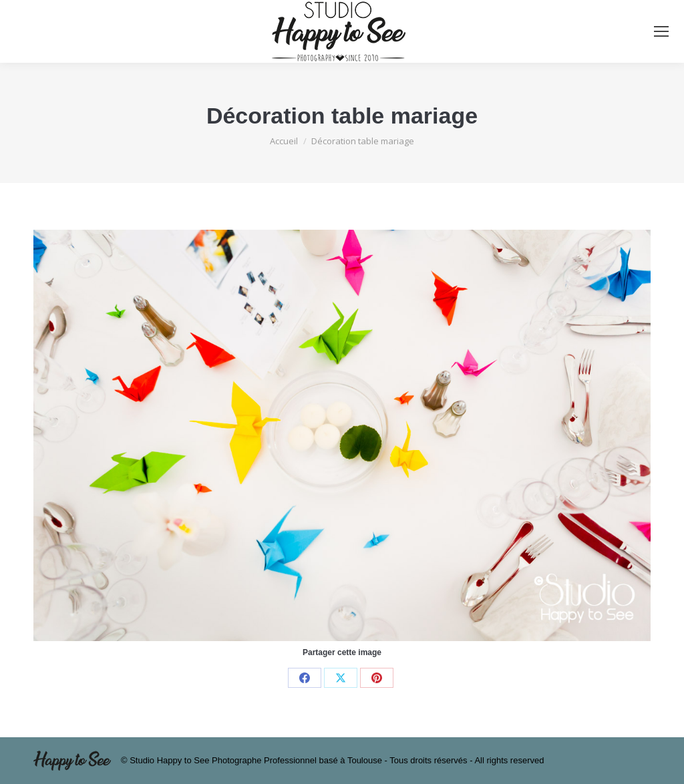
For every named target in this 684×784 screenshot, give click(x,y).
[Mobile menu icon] (661, 31)
